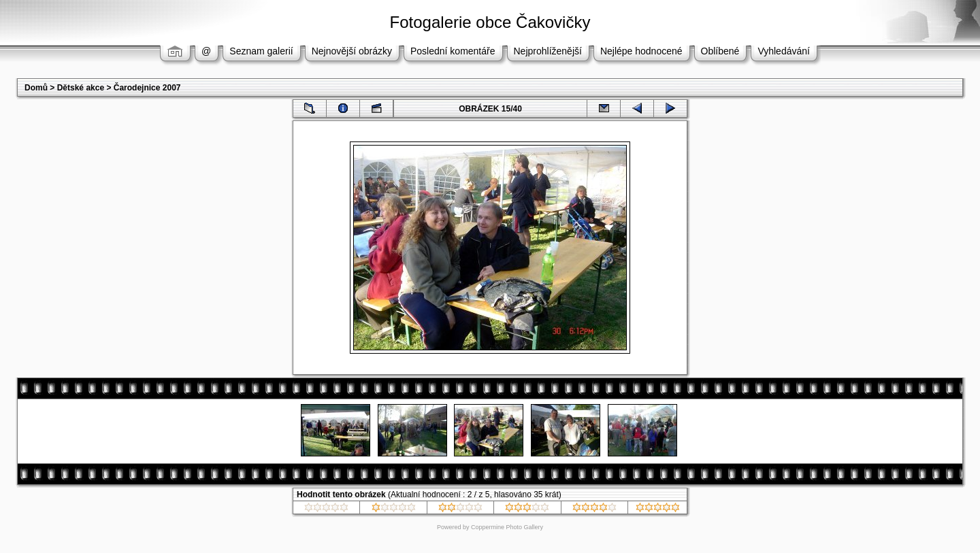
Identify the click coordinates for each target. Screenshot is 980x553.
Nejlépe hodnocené (641, 51)
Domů (36, 88)
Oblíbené (720, 51)
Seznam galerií (261, 51)
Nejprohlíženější (548, 51)
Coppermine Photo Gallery (507, 527)
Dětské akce (81, 88)
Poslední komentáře (453, 51)
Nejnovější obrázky (352, 51)
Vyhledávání (784, 51)
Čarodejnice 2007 (147, 88)
